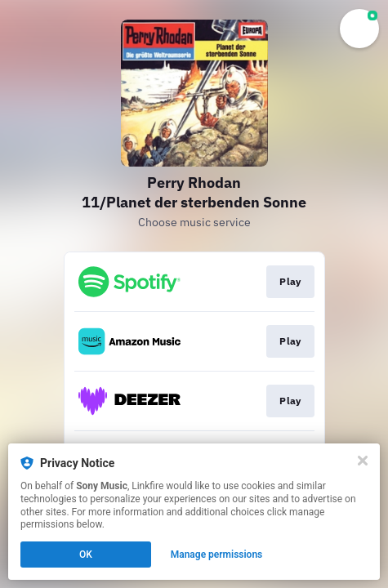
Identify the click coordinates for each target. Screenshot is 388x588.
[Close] (363, 461)
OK (86, 555)
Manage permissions (217, 555)
